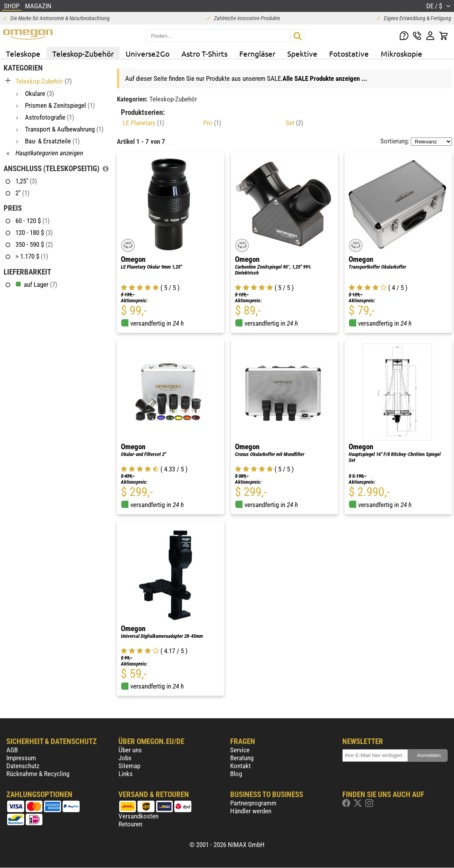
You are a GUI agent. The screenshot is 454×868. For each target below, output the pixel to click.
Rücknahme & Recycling (38, 774)
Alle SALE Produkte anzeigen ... (325, 78)
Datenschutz (23, 766)
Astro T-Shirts (204, 53)
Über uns (130, 750)
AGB (12, 750)
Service (240, 750)
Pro (212, 123)
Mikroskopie (402, 53)
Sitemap (129, 766)
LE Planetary (143, 123)
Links (126, 774)
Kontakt (240, 766)
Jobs (125, 758)
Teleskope (23, 53)
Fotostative (349, 53)
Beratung (242, 758)
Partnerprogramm (253, 803)
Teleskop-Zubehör (83, 53)
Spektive (302, 53)
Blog (236, 774)
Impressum (21, 758)
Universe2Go (148, 53)
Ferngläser (257, 53)
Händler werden (251, 811)
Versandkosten (138, 816)
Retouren (130, 824)
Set (294, 123)
